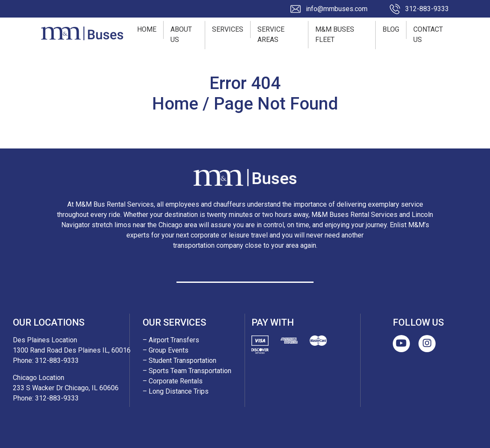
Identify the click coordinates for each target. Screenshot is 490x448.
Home (147, 29)
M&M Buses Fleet (335, 34)
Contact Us (428, 34)
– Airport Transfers (171, 340)
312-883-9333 (427, 9)
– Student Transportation (179, 360)
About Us (181, 34)
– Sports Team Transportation (187, 371)
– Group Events (166, 350)
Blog (391, 29)
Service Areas (271, 34)
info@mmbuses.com (337, 9)
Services (228, 29)
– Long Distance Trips (176, 391)
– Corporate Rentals (173, 381)
